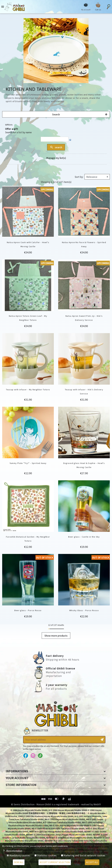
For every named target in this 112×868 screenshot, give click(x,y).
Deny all (19, 862)
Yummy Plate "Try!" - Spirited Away (28, 463)
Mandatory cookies (20, 855)
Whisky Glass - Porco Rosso (84, 610)
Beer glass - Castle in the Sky (84, 537)
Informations (17, 771)
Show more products (56, 636)
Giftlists (9, 125)
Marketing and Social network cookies (84, 855)
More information (14, 851)
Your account (17, 778)
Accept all (92, 862)
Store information (21, 785)
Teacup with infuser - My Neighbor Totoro (28, 389)
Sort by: (79, 177)
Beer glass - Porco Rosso (28, 610)
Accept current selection (55, 862)
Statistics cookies (47, 855)
